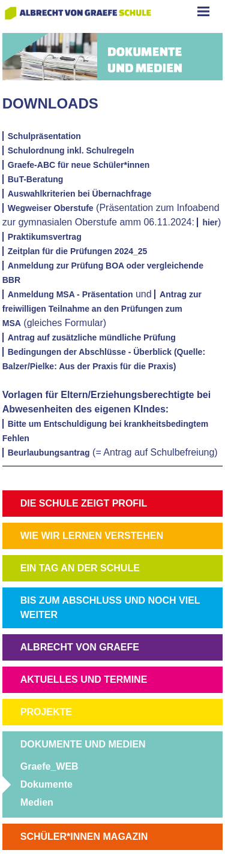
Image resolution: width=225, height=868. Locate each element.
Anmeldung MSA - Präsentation (70, 294)
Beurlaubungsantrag (49, 453)
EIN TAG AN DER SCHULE (80, 568)
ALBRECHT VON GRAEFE (80, 647)
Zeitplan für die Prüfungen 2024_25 (78, 251)
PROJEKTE (46, 712)
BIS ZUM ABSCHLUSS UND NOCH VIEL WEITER (110, 608)
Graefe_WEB (49, 766)
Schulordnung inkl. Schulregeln (71, 150)
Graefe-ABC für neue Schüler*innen (79, 165)
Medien (37, 802)
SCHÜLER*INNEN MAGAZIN (84, 837)
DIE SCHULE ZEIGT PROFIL (84, 503)
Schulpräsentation (44, 136)
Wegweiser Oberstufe (51, 208)
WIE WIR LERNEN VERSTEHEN (92, 536)
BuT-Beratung (36, 179)
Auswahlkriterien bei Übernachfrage (80, 194)
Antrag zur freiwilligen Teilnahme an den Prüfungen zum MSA (102, 309)
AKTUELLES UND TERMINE (84, 679)
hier (210, 222)
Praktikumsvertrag (45, 237)
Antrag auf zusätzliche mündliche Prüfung (92, 337)
